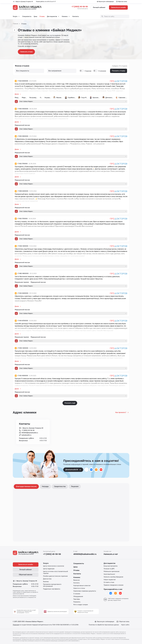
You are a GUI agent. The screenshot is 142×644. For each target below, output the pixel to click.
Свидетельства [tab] (60, 486)
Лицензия (16, 625)
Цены (35, 16)
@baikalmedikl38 (73, 470)
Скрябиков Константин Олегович (72, 98)
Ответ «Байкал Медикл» (26, 101)
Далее (17, 94)
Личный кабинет (99, 7)
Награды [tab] (45, 486)
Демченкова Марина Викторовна (109, 98)
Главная (15, 24)
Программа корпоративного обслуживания (52, 585)
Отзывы (42, 16)
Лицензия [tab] (75, 486)
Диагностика (47, 579)
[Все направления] (30, 71)
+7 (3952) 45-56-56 (80, 7)
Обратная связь (122, 2)
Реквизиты (77, 602)
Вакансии (76, 580)
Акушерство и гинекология (48, 98)
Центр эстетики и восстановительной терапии (55, 572)
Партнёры (77, 599)
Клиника (65, 16)
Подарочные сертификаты (52, 589)
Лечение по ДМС (109, 569)
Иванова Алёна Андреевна (60, 98)
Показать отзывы (119, 71)
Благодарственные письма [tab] (26, 486)
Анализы (46, 582)
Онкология (41, 98)
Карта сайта (125, 625)
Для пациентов (52, 16)
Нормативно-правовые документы (85, 591)
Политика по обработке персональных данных (104, 625)
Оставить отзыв (109, 582)
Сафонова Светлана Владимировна (123, 98)
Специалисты (27, 16)
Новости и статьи (79, 588)
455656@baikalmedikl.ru (30, 433)
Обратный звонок (26, 575)
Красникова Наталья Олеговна (96, 98)
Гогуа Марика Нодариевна (84, 98)
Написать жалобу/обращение (113, 577)
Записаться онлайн (118, 7)
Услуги (15, 16)
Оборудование (78, 596)
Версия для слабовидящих (105, 2)
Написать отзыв (26, 52)
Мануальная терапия (17, 98)
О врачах (88, 71)
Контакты (76, 16)
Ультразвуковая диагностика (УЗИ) (34, 98)
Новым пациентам (110, 580)
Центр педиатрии (49, 569)
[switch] (82, 71)
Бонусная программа (111, 566)
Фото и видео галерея (81, 605)
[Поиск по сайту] (115, 16)
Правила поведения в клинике (114, 585)
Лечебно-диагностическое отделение (55, 576)
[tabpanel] (71, 515)
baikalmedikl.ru (26, 435)
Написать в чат (111, 554)
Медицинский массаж (25, 98)
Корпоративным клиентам (82, 586)
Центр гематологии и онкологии (54, 566)
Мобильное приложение (112, 571)
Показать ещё (70, 403)
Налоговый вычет (109, 574)
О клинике (102, 71)
